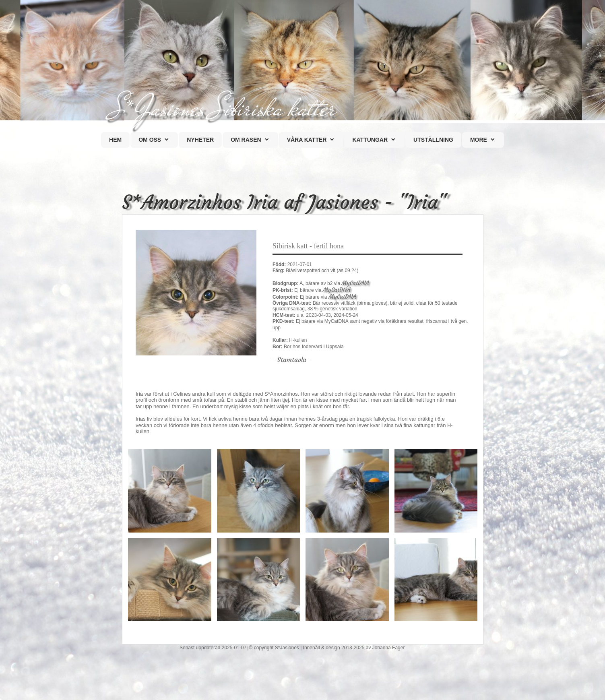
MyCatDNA (355, 283)
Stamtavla (293, 359)
